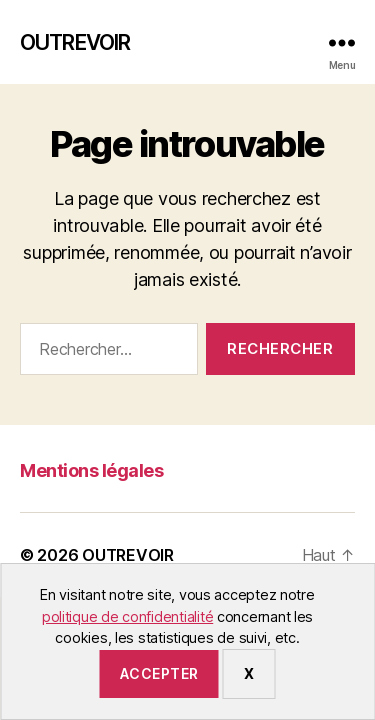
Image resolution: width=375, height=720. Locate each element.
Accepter (159, 673)
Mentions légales (91, 470)
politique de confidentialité (127, 616)
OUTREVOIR (75, 42)
